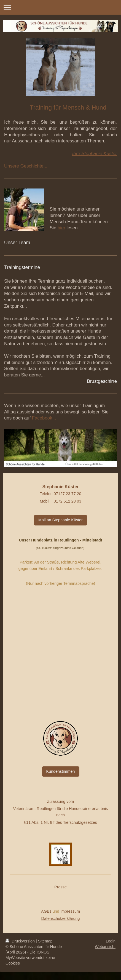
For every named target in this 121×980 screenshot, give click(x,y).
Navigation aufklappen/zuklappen (60, 7)
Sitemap (45, 941)
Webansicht (105, 947)
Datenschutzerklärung (61, 918)
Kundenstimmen (61, 771)
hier (61, 228)
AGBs (46, 911)
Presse (60, 887)
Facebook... (44, 418)
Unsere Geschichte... (26, 166)
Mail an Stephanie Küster (60, 520)
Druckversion (21, 941)
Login (111, 941)
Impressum (70, 911)
